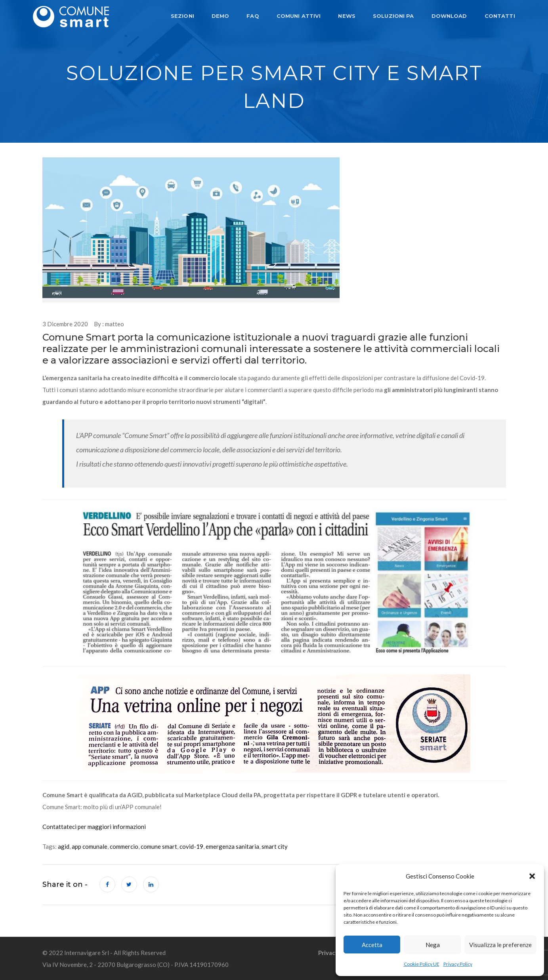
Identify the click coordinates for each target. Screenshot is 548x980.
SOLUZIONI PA (393, 16)
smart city (275, 846)
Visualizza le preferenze (500, 945)
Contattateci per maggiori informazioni (94, 827)
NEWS (346, 16)
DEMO (220, 16)
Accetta (372, 945)
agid (64, 846)
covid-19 (191, 846)
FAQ (252, 16)
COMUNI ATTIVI (298, 16)
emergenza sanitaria (232, 846)
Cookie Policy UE (422, 964)
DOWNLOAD (449, 16)
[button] (532, 876)
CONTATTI (499, 16)
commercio (124, 846)
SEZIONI (182, 16)
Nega (433, 945)
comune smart (159, 846)
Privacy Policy (458, 964)
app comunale (90, 846)
